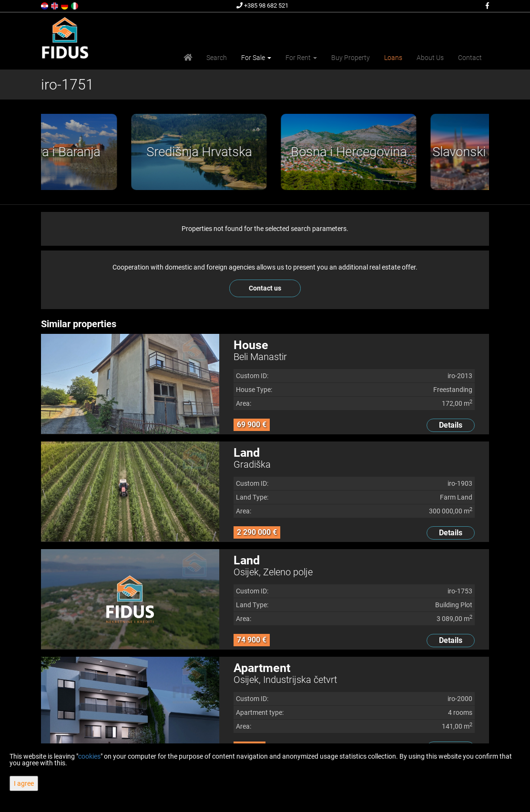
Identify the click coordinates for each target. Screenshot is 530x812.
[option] (116, 152)
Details (451, 425)
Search (217, 58)
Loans (393, 58)
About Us (430, 58)
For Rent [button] (301, 58)
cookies (89, 756)
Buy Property (351, 58)
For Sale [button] (256, 58)
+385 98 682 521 (262, 5)
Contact (470, 58)
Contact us (265, 288)
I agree (24, 783)
